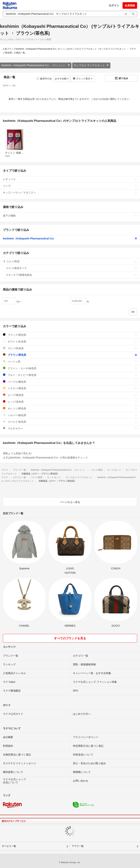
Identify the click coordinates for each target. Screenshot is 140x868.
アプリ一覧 (78, 846)
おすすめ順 (62, 79)
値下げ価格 (70, 216)
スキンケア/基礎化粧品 (71, 275)
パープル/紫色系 (70, 382)
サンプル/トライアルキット (91, 65)
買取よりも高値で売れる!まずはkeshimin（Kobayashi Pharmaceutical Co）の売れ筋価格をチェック (70, 456)
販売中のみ (44, 79)
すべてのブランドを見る (70, 638)
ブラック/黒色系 (70, 335)
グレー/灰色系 (70, 348)
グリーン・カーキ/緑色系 (70, 368)
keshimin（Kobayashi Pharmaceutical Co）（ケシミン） (36, 65)
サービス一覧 (9, 846)
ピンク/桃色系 (70, 395)
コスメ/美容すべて (71, 268)
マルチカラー (70, 428)
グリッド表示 (83, 79)
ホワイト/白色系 (70, 341)
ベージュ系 (70, 361)
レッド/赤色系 (70, 402)
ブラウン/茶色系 (70, 355)
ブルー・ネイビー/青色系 (70, 375)
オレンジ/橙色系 (70, 408)
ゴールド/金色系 (70, 422)
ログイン (114, 5)
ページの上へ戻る (70, 502)
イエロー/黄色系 (70, 388)
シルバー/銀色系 (70, 415)
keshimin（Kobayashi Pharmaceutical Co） (70, 238)
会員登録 (130, 5)
